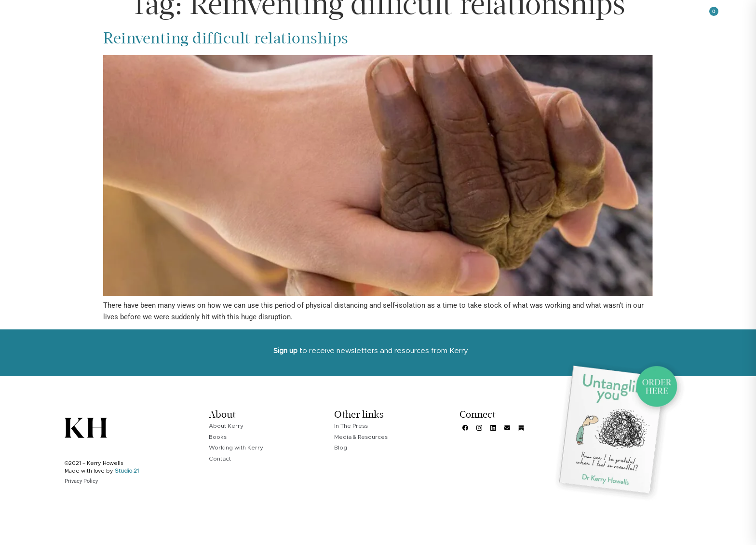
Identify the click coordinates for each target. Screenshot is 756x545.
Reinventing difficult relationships (226, 41)
